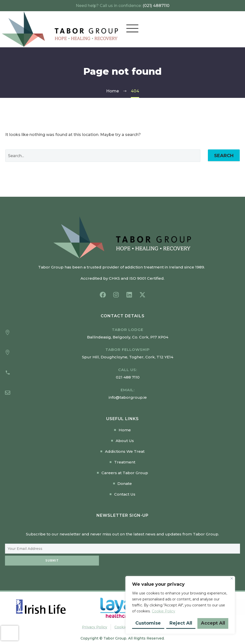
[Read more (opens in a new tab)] (122, 374)
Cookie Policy (163, 611)
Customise (148, 623)
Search (224, 156)
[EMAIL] (122, 549)
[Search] (103, 156)
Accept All (213, 623)
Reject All (181, 623)
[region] (180, 605)
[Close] (232, 578)
